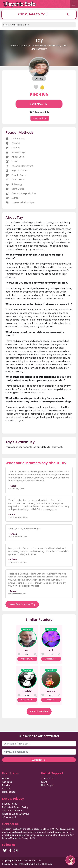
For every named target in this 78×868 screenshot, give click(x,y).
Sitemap (48, 864)
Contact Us (47, 778)
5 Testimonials (39, 112)
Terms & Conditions (13, 811)
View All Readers (39, 711)
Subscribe (39, 760)
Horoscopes (9, 792)
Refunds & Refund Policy (15, 807)
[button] (39, 14)
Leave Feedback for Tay (22, 604)
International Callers (30, 864)
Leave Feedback (40, 118)
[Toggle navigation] (74, 4)
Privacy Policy (10, 804)
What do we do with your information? (16, 816)
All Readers (17, 25)
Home (6, 25)
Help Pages (47, 785)
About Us (7, 782)
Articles (6, 789)
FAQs (44, 782)
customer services (28, 835)
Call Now (39, 104)
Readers (7, 785)
